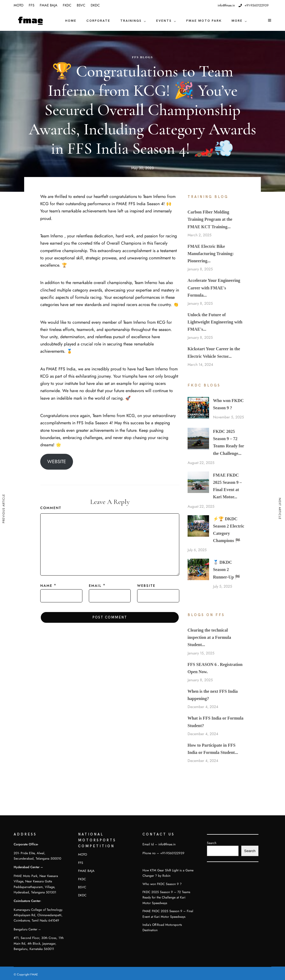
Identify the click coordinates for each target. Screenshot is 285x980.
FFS (32, 5)
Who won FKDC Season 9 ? (162, 884)
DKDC (95, 5)
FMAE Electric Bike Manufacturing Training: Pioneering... (211, 254)
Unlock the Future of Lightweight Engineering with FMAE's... (215, 322)
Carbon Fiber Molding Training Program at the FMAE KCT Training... (210, 219)
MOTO (19, 5)
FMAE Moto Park (204, 21)
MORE (237, 21)
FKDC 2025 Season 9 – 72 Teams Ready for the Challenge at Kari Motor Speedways (166, 898)
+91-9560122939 (254, 5)
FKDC (67, 5)
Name (46, 586)
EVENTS (164, 21)
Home (71, 21)
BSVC (81, 5)
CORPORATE (98, 21)
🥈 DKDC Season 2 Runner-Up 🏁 (227, 570)
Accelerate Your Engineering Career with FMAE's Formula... (214, 288)
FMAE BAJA (49, 5)
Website (146, 586)
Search (212, 843)
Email (95, 586)
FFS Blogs (142, 57)
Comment (51, 508)
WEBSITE (57, 461)
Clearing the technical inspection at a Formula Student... (209, 637)
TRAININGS (131, 21)
